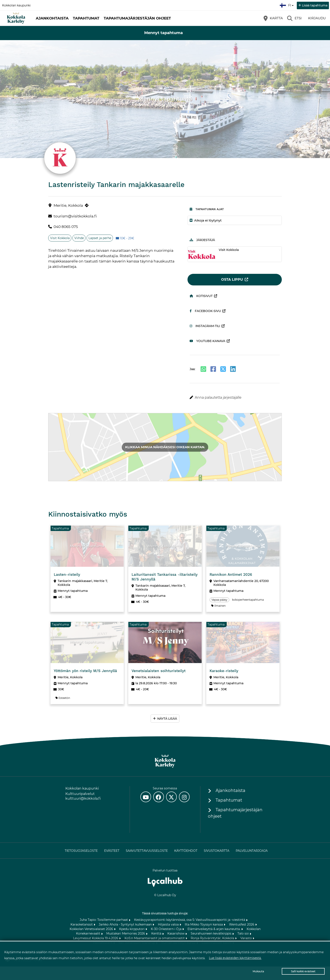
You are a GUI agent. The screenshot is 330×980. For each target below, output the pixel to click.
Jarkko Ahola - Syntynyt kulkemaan (126, 924)
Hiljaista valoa (169, 924)
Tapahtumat (86, 18)
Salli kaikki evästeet (303, 971)
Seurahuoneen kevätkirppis (211, 933)
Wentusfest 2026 (242, 924)
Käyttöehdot (186, 851)
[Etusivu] (16, 18)
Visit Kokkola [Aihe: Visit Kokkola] (60, 238)
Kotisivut (201, 296)
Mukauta (258, 971)
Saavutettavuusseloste (147, 851)
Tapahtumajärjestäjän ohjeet (137, 18)
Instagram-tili (205, 326)
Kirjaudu (317, 18)
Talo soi (244, 933)
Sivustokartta (217, 851)
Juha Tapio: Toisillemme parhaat (104, 920)
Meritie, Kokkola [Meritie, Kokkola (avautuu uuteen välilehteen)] (68, 205)
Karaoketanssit (82, 924)
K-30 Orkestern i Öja (167, 929)
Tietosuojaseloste (81, 851)
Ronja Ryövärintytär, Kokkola (213, 938)
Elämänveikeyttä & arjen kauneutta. (214, 929)
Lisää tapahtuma (315, 5)
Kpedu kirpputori (132, 929)
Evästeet (112, 851)
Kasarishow (176, 933)
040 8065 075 (66, 227)
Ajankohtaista (52, 18)
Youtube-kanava (207, 341)
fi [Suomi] (287, 5)
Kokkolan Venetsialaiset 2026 (92, 929)
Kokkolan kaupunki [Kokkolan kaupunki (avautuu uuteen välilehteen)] (16, 5)
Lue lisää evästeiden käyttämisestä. (235, 958)
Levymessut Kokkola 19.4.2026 (96, 938)
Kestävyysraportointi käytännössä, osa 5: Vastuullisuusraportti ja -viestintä (190, 920)
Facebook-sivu (205, 311)
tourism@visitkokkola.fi (75, 216)
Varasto (247, 938)
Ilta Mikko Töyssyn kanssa (204, 924)
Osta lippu (232, 280)
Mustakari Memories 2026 (126, 933)
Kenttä (157, 933)
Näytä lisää (167, 719)
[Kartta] (273, 18)
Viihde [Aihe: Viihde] (79, 238)
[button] (235, 398)
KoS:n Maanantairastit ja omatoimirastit (155, 938)
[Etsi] (294, 18)
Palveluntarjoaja (252, 851)
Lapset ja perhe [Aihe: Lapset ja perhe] (100, 238)
